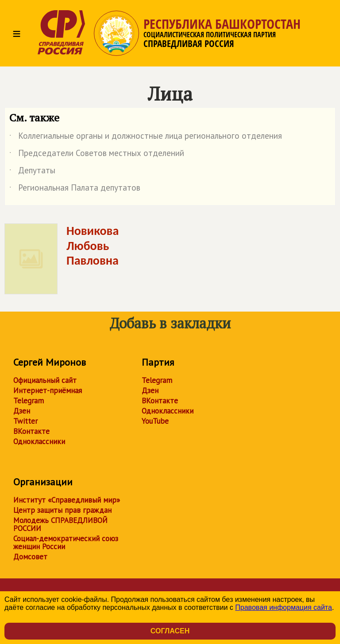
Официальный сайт (45, 380)
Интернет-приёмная (48, 390)
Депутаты (32, 172)
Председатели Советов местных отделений (97, 155)
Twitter (25, 421)
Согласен (170, 631)
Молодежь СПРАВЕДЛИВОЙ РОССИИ (60, 524)
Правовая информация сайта (284, 607)
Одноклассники (39, 441)
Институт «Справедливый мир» (67, 500)
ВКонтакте (31, 431)
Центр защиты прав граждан (62, 510)
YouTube (155, 421)
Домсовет (30, 557)
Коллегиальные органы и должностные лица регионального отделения (146, 137)
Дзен (22, 411)
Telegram (29, 401)
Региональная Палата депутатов (75, 189)
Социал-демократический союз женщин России (66, 543)
